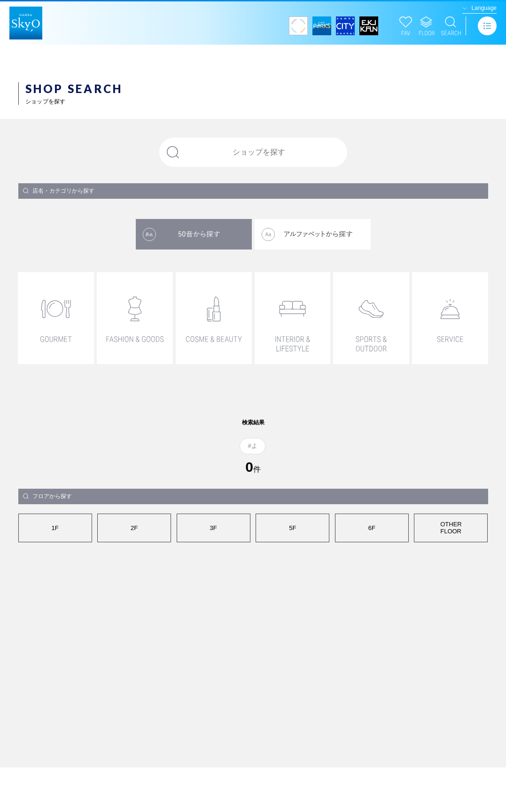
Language (484, 8)
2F (134, 528)
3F (214, 528)
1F (55, 528)
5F (292, 528)
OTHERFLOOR (451, 528)
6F (372, 528)
